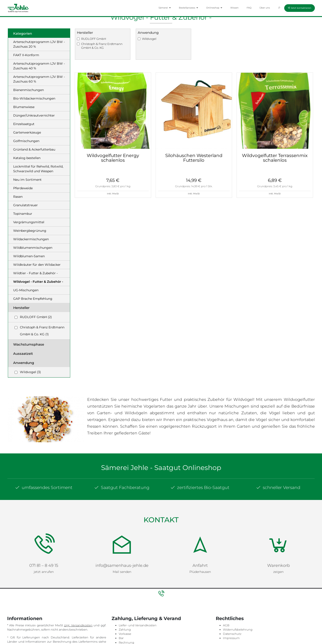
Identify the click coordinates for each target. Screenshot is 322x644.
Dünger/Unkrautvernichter (34, 115)
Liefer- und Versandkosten (138, 621)
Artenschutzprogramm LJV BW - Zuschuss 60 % (39, 79)
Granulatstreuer (25, 205)
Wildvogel (149, 39)
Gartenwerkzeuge (27, 132)
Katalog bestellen (27, 158)
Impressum (231, 634)
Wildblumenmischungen (33, 248)
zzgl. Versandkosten (78, 621)
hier (10, 642)
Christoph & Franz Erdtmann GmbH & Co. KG (102, 46)
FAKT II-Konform (26, 55)
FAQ (249, 8)
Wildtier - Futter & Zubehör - (35, 273)
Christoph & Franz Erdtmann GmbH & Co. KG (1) (42, 331)
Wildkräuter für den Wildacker (37, 265)
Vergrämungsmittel (29, 222)
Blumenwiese (24, 107)
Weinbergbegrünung (30, 231)
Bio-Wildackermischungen (34, 98)
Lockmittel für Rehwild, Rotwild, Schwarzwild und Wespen (38, 169)
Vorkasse (125, 630)
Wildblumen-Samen (29, 256)
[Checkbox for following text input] (16, 317)
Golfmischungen (26, 141)
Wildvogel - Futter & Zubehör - (38, 282)
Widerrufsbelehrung (238, 626)
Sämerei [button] (165, 8)
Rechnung (126, 639)
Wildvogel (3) (30, 372)
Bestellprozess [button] (189, 8)
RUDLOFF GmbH (94, 39)
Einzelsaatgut (24, 124)
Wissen (234, 8)
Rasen (18, 197)
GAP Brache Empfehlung (33, 299)
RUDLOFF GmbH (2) (36, 317)
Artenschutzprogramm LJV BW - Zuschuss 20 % (39, 44)
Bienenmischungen (29, 90)
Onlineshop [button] (214, 8)
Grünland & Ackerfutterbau (34, 149)
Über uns (265, 8)
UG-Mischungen (26, 290)
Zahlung (125, 626)
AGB (226, 621)
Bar (121, 634)
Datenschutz (232, 630)
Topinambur (23, 214)
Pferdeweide (23, 188)
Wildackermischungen (31, 239)
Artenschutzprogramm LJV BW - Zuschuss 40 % (39, 66)
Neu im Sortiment (27, 180)
